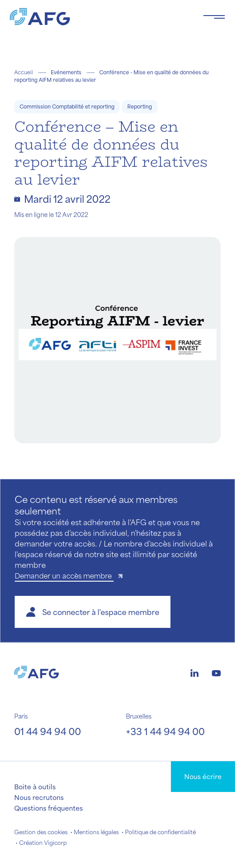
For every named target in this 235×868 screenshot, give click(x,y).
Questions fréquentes (49, 808)
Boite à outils (35, 787)
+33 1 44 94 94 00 (165, 731)
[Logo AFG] (99, 17)
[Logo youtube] (216, 672)
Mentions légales (96, 832)
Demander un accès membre (64, 576)
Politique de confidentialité (160, 832)
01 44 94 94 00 (48, 731)
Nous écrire (203, 776)
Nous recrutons (39, 797)
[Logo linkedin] (194, 672)
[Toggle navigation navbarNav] (214, 17)
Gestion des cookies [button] (41, 832)
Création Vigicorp (43, 843)
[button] (93, 612)
